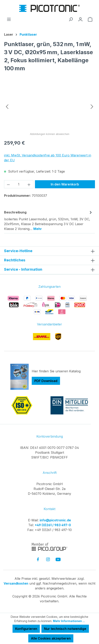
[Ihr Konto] (80, 19)
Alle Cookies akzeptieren (51, 638)
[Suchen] (71, 19)
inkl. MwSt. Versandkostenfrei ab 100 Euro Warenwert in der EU (48, 158)
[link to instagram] (48, 559)
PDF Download (46, 381)
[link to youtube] (58, 559)
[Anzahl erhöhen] (29, 184)
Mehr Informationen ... (69, 621)
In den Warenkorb (65, 184)
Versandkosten (16, 583)
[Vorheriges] (7, 106)
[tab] (48, 220)
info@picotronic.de (55, 520)
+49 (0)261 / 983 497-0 (53, 525)
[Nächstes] (92, 106)
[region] (49, 106)
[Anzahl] (19, 184)
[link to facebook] (38, 559)
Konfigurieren (26, 629)
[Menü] (9, 19)
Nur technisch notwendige (65, 629)
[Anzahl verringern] (8, 184)
